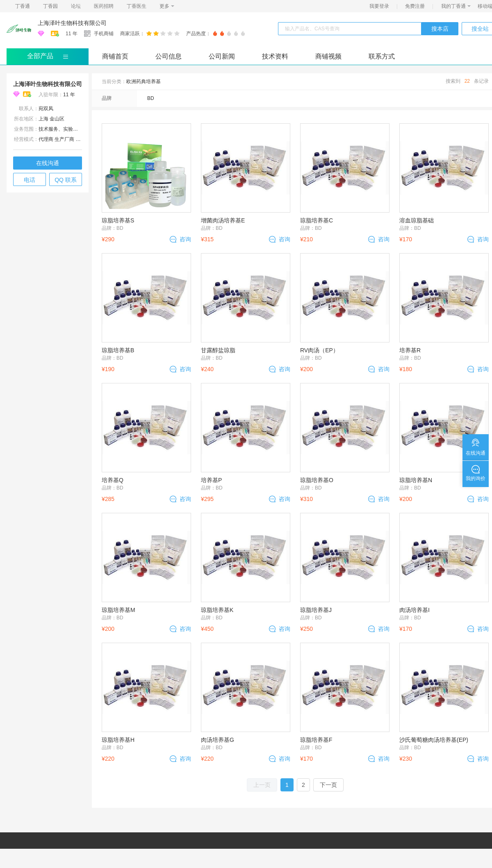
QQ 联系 (66, 180)
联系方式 (382, 56)
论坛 (76, 6)
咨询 (185, 239)
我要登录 (379, 6)
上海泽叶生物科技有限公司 (72, 23)
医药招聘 (104, 6)
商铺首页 (115, 56)
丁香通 (23, 6)
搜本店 (440, 29)
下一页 (328, 785)
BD (151, 98)
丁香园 (50, 6)
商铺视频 (328, 56)
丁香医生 (137, 6)
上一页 (262, 785)
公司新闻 (222, 56)
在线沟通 (48, 163)
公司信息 (169, 56)
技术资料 (275, 56)
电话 (30, 180)
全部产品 (40, 56)
